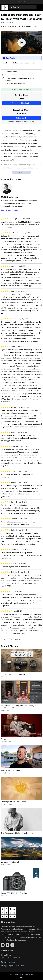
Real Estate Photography (11, 770)
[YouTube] (3, 945)
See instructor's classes (10, 210)
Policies (21, 977)
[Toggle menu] (40, 7)
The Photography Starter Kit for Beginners (18, 833)
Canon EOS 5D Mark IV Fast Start (14, 893)
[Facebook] (7, 945)
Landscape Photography (11, 862)
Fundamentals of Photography (13, 674)
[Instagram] (12, 945)
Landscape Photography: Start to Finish (19, 63)
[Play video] (22, 43)
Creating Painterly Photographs (13, 802)
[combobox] (23, 7)
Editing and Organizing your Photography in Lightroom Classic (19, 707)
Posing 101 (5, 739)
